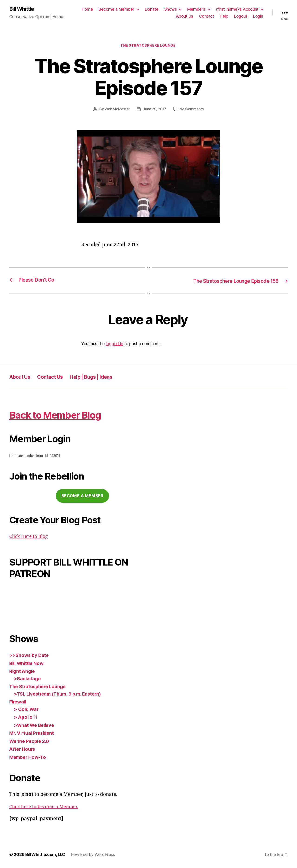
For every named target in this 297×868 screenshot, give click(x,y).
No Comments (193, 110)
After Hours (23, 750)
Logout (241, 16)
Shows (171, 9)
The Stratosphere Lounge (148, 46)
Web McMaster (116, 110)
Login (258, 16)
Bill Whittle (23, 9)
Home (87, 9)
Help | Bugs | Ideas (101, 377)
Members (196, 9)
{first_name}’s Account (237, 9)
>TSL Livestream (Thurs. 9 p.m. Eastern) (61, 694)
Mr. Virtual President (33, 734)
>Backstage (28, 679)
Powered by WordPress (93, 855)
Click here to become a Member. (46, 807)
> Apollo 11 (27, 718)
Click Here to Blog (30, 537)
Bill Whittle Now (28, 664)
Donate (152, 9)
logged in (115, 344)
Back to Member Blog (63, 415)
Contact (207, 16)
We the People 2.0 (30, 742)
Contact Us (55, 377)
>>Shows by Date (30, 656)
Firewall (18, 702)
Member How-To (29, 758)
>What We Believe (35, 726)
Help (224, 16)
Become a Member (116, 9)
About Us (185, 16)
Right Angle (23, 672)
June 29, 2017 (155, 110)
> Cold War (27, 710)
